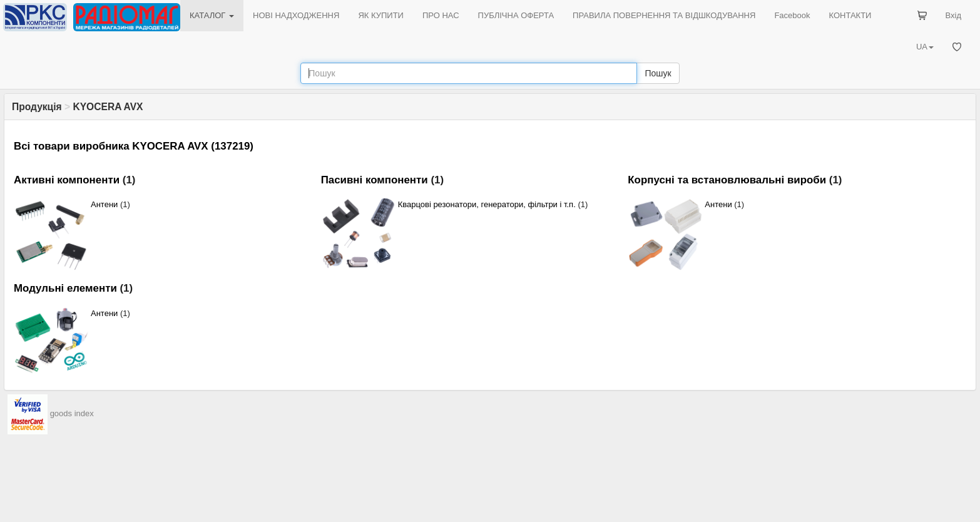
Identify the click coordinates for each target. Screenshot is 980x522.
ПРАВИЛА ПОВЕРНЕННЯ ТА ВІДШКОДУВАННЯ (664, 15)
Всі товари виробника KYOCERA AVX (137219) (134, 146)
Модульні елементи (65, 288)
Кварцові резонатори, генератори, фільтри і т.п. (487, 204)
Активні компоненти (67, 180)
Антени (104, 204)
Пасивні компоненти (375, 180)
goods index (72, 413)
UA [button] (925, 47)
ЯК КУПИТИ (381, 15)
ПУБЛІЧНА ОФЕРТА (516, 15)
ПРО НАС (441, 15)
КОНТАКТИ (850, 15)
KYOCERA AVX (108, 107)
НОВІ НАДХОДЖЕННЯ (296, 15)
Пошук (658, 73)
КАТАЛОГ (212, 15)
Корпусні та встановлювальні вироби (727, 180)
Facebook (792, 15)
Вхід (954, 15)
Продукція (37, 107)
